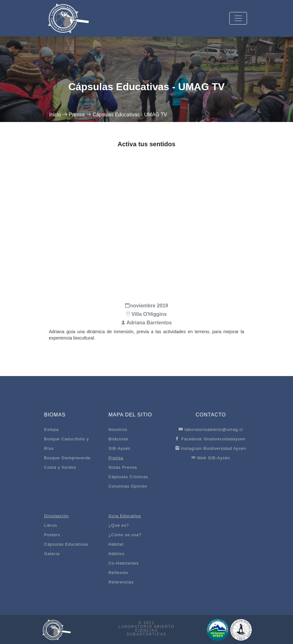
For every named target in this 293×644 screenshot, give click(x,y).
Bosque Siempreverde (67, 458)
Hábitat (116, 544)
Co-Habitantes (124, 563)
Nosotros (118, 429)
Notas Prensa (123, 467)
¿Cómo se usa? (125, 535)
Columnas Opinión (128, 486)
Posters (52, 535)
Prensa (77, 115)
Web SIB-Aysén (211, 458)
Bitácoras (118, 439)
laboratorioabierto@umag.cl (211, 429)
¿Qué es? (119, 525)
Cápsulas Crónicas (128, 477)
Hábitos (116, 554)
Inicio (55, 115)
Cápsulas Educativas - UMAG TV (130, 115)
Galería (52, 554)
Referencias (121, 582)
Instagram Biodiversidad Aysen (211, 448)
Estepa (51, 429)
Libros (51, 525)
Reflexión (118, 573)
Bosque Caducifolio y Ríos (66, 444)
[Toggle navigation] (238, 18)
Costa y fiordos (60, 467)
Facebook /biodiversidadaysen (211, 439)
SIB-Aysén (119, 448)
